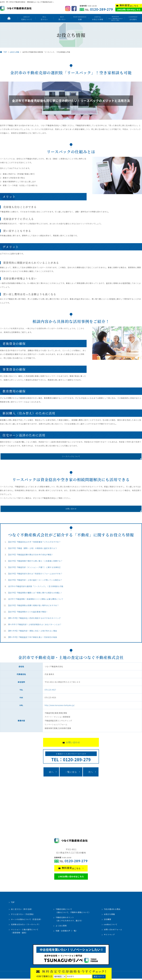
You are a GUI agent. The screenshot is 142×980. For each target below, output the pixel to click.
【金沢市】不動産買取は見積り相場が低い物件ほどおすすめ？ (33, 607)
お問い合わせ (71, 510)
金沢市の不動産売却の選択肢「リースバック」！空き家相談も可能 (36, 588)
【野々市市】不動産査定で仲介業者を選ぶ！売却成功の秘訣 (32, 639)
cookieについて (111, 926)
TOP (5, 52)
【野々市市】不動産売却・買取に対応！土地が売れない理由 (32, 632)
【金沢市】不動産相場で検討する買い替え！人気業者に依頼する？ (35, 562)
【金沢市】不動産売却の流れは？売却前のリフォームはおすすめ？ (35, 575)
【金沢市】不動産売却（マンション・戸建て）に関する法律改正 (34, 569)
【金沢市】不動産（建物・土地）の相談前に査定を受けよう (32, 550)
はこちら (129, 6)
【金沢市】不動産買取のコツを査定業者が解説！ (28, 613)
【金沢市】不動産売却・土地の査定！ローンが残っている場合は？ (35, 581)
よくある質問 (61, 927)
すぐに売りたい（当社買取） (23, 916)
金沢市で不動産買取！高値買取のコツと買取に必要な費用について (36, 600)
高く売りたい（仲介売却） (22, 911)
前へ (51, 773)
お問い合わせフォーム (113, 931)
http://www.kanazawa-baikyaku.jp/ (60, 707)
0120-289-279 (101, 9)
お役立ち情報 (98, 18)
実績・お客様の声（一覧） (67, 932)
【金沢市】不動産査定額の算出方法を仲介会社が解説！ (30, 556)
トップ (9, 18)
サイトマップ (109, 936)
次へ (91, 773)
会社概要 (108, 921)
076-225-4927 (50, 691)
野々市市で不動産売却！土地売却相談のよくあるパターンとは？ (35, 626)
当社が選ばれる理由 (112, 911)
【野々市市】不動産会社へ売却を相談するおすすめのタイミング (34, 619)
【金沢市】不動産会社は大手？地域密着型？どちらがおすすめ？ (34, 543)
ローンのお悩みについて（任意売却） (26, 921)
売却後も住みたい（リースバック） (26, 926)
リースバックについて (71, 457)
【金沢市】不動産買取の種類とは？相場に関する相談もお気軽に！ (35, 594)
